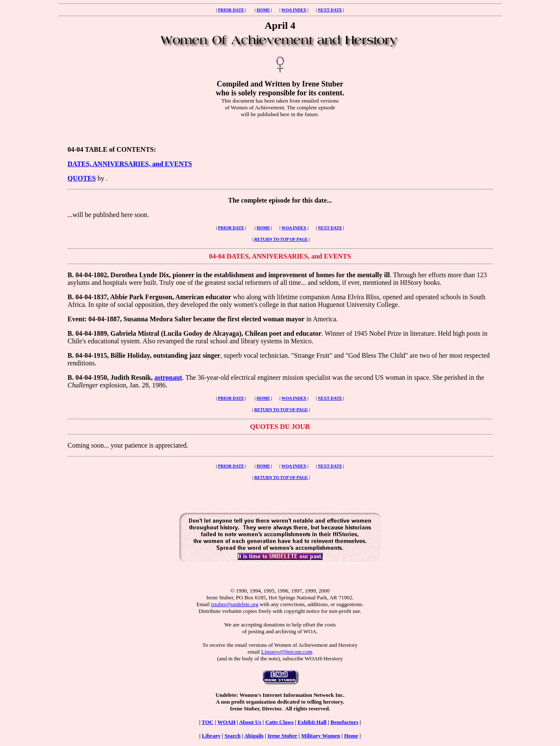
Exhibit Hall (312, 722)
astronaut (168, 377)
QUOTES (82, 178)
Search (233, 736)
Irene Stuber (282, 736)
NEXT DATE (330, 10)
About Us (250, 722)
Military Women (320, 736)
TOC (208, 722)
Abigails (254, 736)
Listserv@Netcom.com (287, 652)
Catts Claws (280, 722)
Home (351, 736)
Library (211, 736)
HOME (263, 10)
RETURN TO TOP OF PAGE (281, 239)
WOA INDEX (294, 10)
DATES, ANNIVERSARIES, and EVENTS (130, 164)
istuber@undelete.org (235, 604)
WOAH (227, 722)
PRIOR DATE (231, 10)
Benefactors (345, 722)
